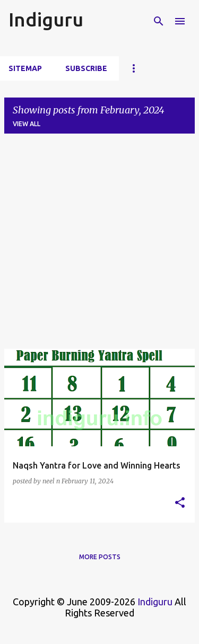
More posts (100, 557)
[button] (180, 503)
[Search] (159, 21)
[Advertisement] (99, 241)
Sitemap (25, 68)
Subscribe (86, 68)
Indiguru (46, 19)
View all (27, 124)
